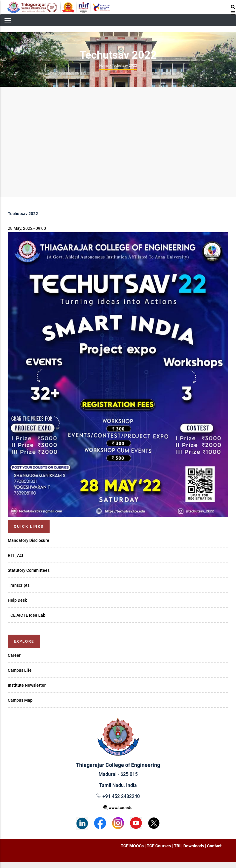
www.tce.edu (118, 808)
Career (14, 655)
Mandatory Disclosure (29, 540)
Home (104, 66)
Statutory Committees (29, 570)
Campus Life (20, 670)
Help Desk (17, 600)
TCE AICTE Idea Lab (27, 615)
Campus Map (20, 700)
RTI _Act (16, 555)
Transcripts (19, 585)
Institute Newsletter (27, 685)
